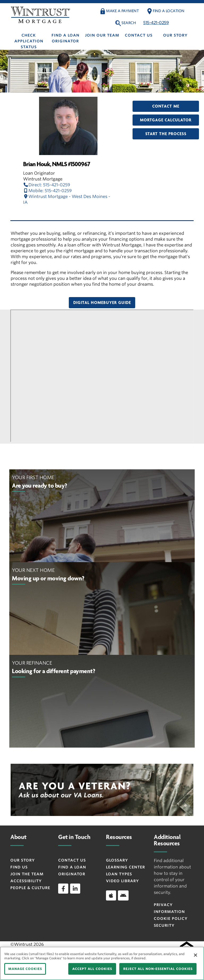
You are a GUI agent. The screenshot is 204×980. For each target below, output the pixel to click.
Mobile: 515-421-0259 (47, 191)
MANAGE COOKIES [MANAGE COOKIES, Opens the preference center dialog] (25, 969)
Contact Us (139, 35)
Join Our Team (102, 35)
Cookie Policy (171, 919)
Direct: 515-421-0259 (47, 185)
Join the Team (27, 874)
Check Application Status (29, 41)
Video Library (122, 881)
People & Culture (30, 888)
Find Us (19, 867)
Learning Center (126, 867)
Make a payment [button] (122, 11)
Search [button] (129, 23)
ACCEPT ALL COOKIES (92, 969)
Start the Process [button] (166, 134)
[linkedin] (75, 889)
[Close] (195, 955)
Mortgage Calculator (166, 120)
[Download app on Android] (123, 895)
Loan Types (119, 874)
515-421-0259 (156, 23)
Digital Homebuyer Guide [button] (102, 303)
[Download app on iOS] (111, 895)
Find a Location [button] (169, 11)
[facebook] (63, 889)
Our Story (175, 35)
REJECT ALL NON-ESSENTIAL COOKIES (158, 969)
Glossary (117, 860)
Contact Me (166, 106)
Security (164, 925)
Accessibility (26, 881)
